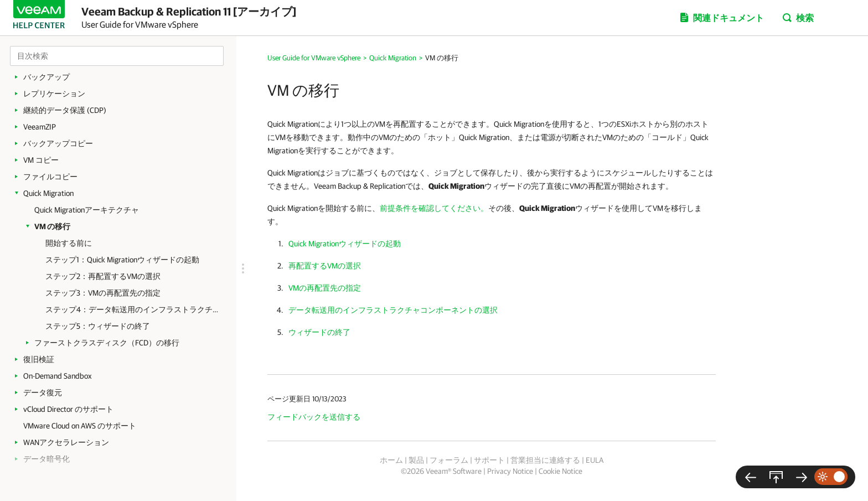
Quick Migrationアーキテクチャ (87, 210)
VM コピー (41, 160)
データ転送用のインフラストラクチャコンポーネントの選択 (393, 310)
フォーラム (449, 460)
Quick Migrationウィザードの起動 (345, 244)
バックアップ (46, 77)
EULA (595, 460)
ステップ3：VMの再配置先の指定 (103, 293)
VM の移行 (52, 226)
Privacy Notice (510, 471)
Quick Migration (48, 193)
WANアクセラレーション (66, 442)
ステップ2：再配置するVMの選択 (103, 276)
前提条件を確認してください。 (434, 208)
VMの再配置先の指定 (325, 288)
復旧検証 (39, 359)
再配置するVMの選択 (325, 266)
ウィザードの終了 (319, 332)
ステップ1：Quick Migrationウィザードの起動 (122, 260)
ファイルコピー (50, 177)
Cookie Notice (560, 471)
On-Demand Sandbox (58, 376)
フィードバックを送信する (314, 417)
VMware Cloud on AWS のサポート (80, 426)
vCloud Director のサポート (68, 409)
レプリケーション (54, 94)
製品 (416, 460)
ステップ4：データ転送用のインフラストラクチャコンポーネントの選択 (135, 309)
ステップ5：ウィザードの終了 (98, 326)
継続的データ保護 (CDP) (65, 110)
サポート (489, 460)
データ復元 (43, 392)
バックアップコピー (58, 143)
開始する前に (69, 243)
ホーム (391, 460)
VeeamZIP (40, 127)
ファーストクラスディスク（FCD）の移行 (107, 343)
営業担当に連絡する (545, 460)
